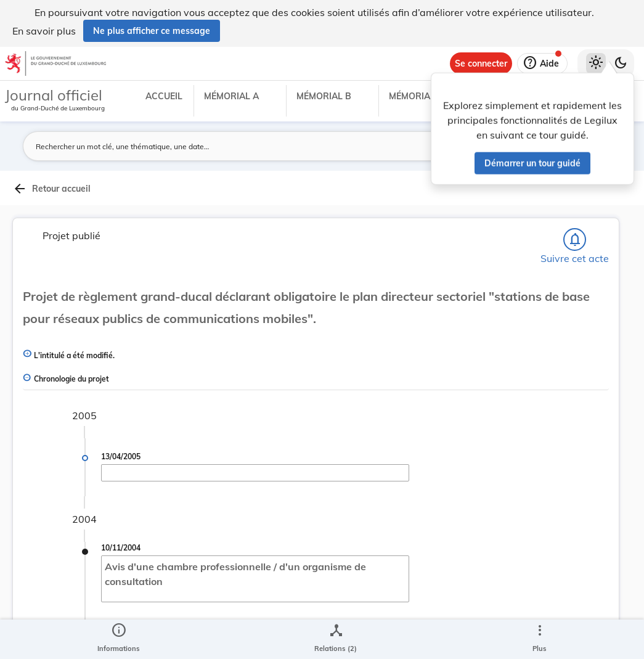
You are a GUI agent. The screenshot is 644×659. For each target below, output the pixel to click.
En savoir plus (44, 31)
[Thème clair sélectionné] (596, 63)
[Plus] (539, 639)
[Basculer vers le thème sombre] (621, 63)
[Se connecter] (481, 63)
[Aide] (542, 63)
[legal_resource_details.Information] (119, 639)
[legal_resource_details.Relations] (336, 639)
